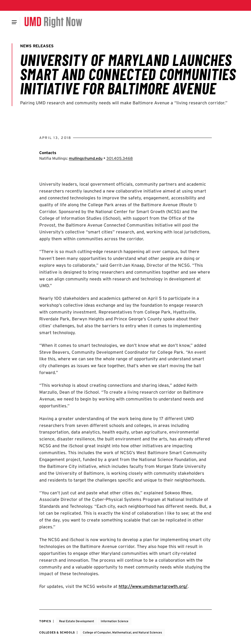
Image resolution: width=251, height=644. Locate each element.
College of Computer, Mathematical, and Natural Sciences (122, 632)
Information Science (115, 621)
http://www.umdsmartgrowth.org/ (153, 586)
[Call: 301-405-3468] (120, 158)
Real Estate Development (77, 621)
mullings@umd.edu (86, 158)
